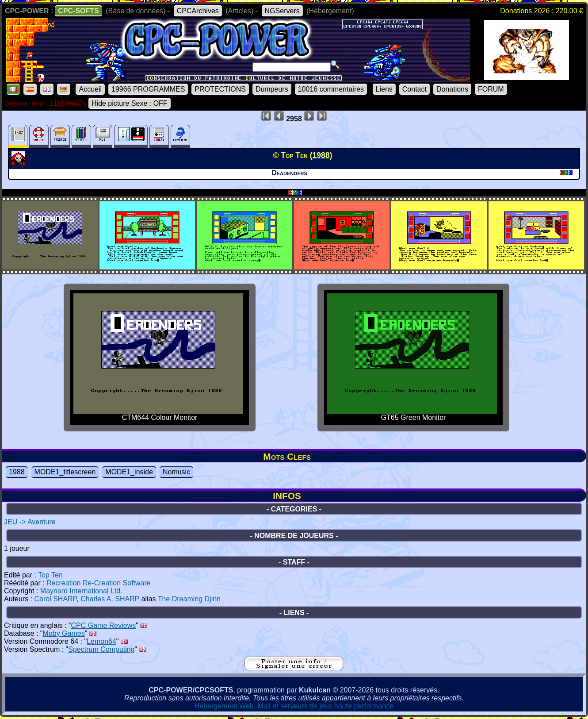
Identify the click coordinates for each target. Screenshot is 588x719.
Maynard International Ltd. (81, 591)
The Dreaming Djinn (189, 599)
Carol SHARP (55, 599)
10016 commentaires (331, 89)
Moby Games (64, 633)
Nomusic (176, 472)
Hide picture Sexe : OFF (130, 103)
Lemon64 (101, 641)
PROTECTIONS (220, 89)
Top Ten (50, 575)
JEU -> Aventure (30, 522)
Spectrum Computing (101, 649)
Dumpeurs (272, 89)
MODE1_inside (129, 472)
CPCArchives (198, 11)
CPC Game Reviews (104, 625)
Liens (384, 89)
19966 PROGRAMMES (148, 89)
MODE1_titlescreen (65, 472)
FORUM (491, 89)
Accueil (90, 89)
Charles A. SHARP (110, 599)
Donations (452, 89)
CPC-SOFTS (78, 11)
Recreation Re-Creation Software (99, 583)
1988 (17, 472)
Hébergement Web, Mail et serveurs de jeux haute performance (294, 706)
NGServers (282, 11)
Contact (414, 89)
